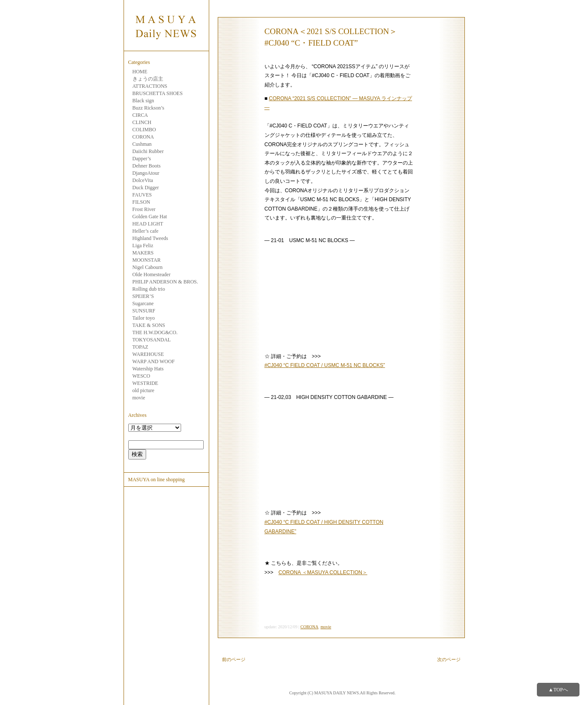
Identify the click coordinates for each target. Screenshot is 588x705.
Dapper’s (142, 159)
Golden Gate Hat (150, 217)
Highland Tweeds (150, 238)
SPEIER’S (143, 296)
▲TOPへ (558, 690)
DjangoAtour (146, 173)
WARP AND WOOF (154, 361)
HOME (140, 72)
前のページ (234, 659)
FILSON (141, 202)
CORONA (143, 137)
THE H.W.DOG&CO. (155, 332)
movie (139, 398)
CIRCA (140, 115)
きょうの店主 (148, 79)
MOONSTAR (147, 260)
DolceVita (143, 180)
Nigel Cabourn (148, 267)
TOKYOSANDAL (152, 340)
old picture (144, 390)
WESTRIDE (146, 383)
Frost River (144, 209)
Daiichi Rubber (148, 151)
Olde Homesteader (152, 274)
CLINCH (142, 122)
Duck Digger (146, 188)
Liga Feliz (143, 246)
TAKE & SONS (149, 325)
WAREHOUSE (148, 354)
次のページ (449, 659)
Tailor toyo (144, 318)
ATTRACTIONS (150, 86)
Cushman (142, 144)
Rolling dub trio (149, 289)
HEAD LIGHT (148, 224)
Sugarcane (143, 303)
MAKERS (143, 253)
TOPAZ (140, 347)
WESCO (141, 376)
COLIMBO (144, 130)
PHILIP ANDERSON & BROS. (165, 282)
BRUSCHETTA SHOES (158, 93)
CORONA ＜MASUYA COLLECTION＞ (323, 572)
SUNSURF (144, 311)
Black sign (143, 101)
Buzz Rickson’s (148, 108)
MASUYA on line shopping (157, 480)
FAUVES (142, 195)
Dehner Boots (147, 166)
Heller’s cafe (146, 231)
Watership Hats (148, 369)
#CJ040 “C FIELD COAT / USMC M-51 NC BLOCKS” (325, 365)
